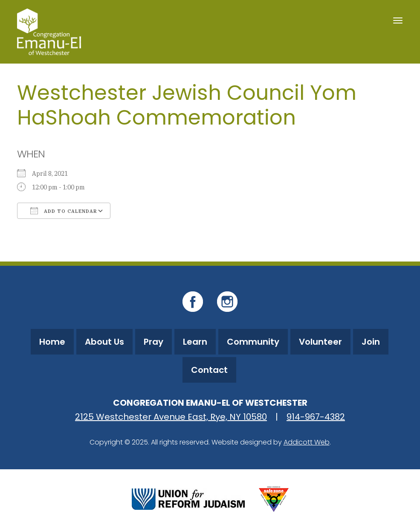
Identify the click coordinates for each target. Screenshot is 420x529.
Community (253, 342)
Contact (209, 370)
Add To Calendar (64, 211)
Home (52, 342)
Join (371, 342)
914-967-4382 (316, 417)
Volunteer (320, 342)
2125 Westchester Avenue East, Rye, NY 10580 (171, 417)
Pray (154, 342)
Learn (195, 342)
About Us (104, 342)
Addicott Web (307, 442)
